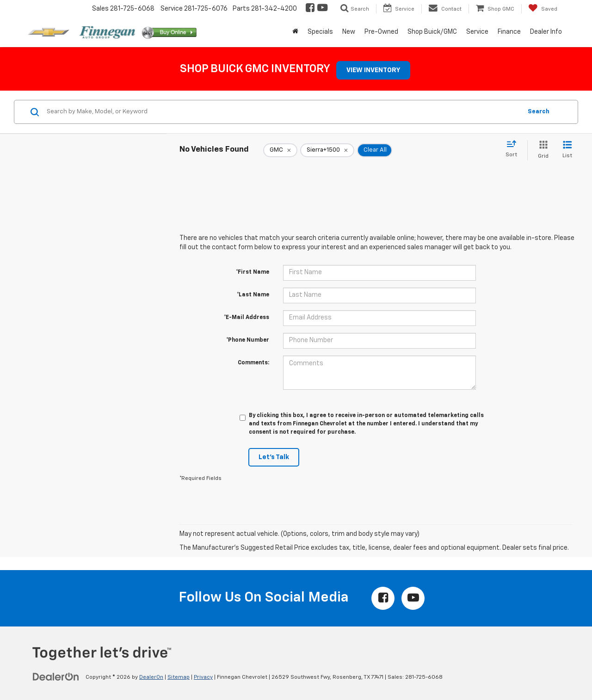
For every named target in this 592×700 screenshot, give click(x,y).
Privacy (203, 677)
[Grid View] (541, 150)
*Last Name (253, 295)
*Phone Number (248, 340)
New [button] (349, 32)
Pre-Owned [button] (381, 32)
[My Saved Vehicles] (543, 9)
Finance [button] (509, 32)
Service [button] (477, 32)
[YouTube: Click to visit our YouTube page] (322, 9)
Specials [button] (320, 32)
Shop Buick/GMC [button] (432, 32)
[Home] (295, 32)
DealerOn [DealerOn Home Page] (151, 677)
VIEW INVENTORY (373, 70)
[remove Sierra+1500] (327, 150)
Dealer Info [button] (546, 32)
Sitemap (179, 677)
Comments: (253, 363)
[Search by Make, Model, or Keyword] (283, 112)
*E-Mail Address (247, 318)
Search (539, 112)
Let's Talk (274, 457)
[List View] (567, 150)
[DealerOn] (56, 677)
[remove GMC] (280, 150)
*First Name (253, 272)
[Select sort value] (514, 149)
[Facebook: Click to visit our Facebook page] (309, 9)
